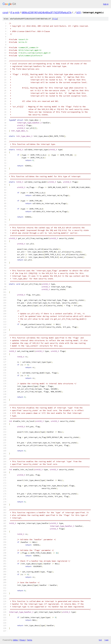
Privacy (22, 640)
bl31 (79, 12)
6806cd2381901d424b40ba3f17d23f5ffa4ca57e (47, 12)
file (55, 19)
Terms (30, 640)
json (106, 640)
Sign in (106, 4)
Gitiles (15, 640)
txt (100, 640)
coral (5, 12)
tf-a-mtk (15, 12)
